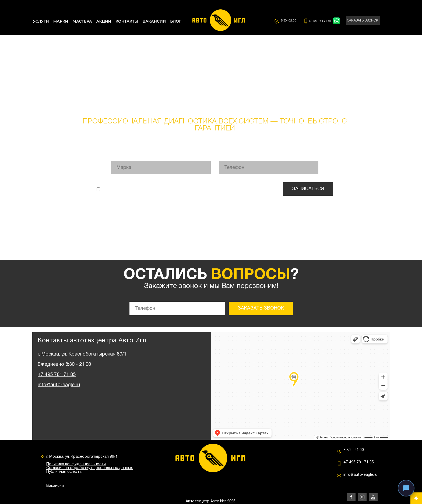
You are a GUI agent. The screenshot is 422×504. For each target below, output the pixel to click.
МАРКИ (61, 21)
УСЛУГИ (41, 21)
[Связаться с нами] (406, 488)
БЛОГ (176, 21)
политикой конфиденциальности (161, 189)
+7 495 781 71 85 (320, 21)
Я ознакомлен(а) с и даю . (186, 189)
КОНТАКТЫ (127, 21)
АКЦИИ (104, 21)
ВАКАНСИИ (154, 21)
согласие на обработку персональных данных (237, 189)
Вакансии (55, 486)
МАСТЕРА (82, 21)
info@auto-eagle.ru (59, 385)
